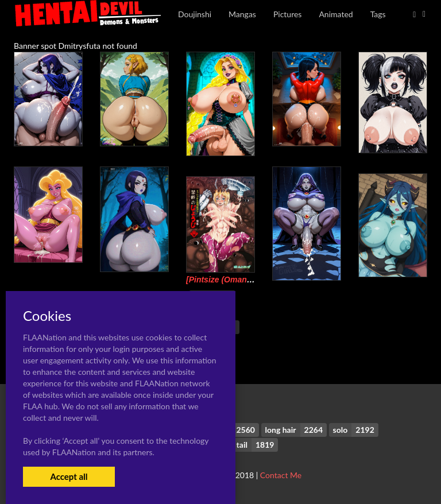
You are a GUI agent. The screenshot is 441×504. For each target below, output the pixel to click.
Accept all (69, 476)
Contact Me (281, 475)
